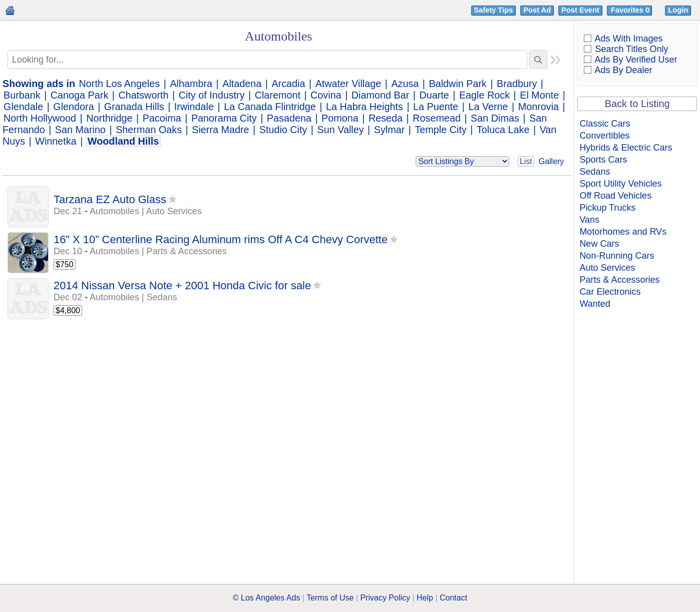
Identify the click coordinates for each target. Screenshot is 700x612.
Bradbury (517, 84)
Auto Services (607, 268)
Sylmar (390, 130)
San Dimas (495, 118)
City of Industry (212, 95)
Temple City (440, 130)
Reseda (386, 118)
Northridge (109, 118)
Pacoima (162, 118)
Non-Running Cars (617, 256)
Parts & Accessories (619, 280)
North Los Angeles (120, 84)
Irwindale (194, 107)
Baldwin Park (458, 84)
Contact (453, 598)
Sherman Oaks (149, 130)
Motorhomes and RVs (623, 232)
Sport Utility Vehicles (620, 184)
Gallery (552, 161)
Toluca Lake (503, 130)
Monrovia (539, 107)
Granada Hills (134, 107)
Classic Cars (605, 124)
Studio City (283, 130)
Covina (326, 95)
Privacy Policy (385, 598)
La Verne (488, 107)
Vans (589, 220)
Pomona (340, 118)
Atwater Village (348, 84)
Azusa (405, 84)
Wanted (595, 304)
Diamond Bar (380, 95)
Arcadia (288, 84)
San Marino (80, 130)
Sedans (595, 172)
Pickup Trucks (607, 208)
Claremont (278, 95)
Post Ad (537, 10)
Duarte (434, 95)
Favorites (631, 10)
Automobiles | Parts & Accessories (158, 251)
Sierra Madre (220, 130)
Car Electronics (610, 292)
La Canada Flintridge (270, 107)
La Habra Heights (365, 107)
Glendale (23, 107)
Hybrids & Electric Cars (626, 148)
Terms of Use (330, 598)
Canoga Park (79, 95)
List (526, 161)
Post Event (580, 10)
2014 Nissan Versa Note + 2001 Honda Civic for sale (182, 285)
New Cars (599, 244)
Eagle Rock (484, 95)
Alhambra (191, 84)
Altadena (242, 84)
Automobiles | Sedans (133, 297)
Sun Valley (341, 130)
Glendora (73, 107)
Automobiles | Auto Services (146, 211)
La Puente (436, 107)
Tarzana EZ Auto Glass (110, 199)
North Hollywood (40, 118)
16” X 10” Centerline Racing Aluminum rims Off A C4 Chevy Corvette (221, 239)
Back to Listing (637, 104)
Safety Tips (494, 10)
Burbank (22, 95)
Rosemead (437, 118)
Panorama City (224, 118)
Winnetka (56, 141)
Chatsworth (143, 95)
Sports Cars (603, 160)
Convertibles (604, 136)
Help (425, 598)
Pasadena (289, 118)
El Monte (539, 95)
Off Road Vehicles (615, 196)
